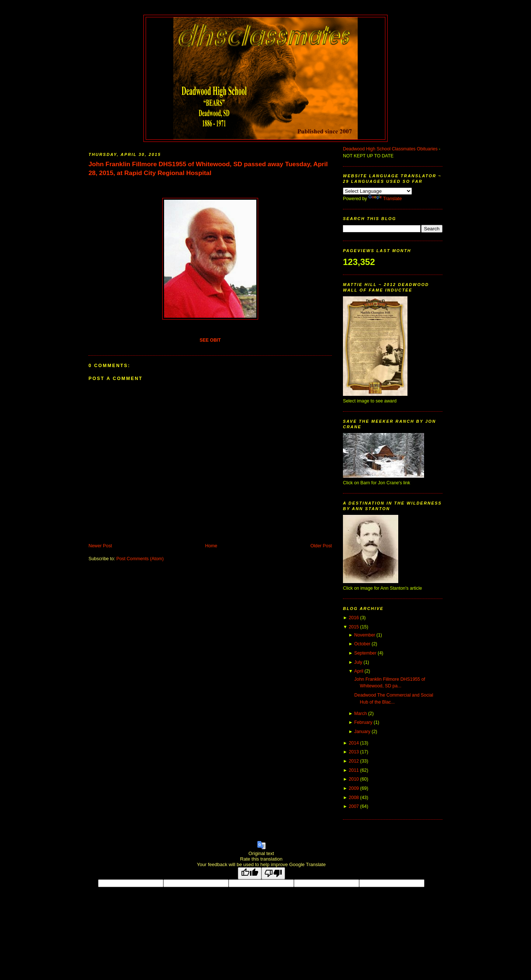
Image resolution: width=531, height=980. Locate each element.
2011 (354, 770)
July (358, 662)
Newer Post (100, 546)
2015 (354, 627)
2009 (354, 788)
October (362, 644)
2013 (354, 752)
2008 (354, 798)
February (363, 722)
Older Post (321, 546)
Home (211, 546)
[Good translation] (250, 873)
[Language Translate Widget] (377, 191)
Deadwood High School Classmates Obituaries (390, 149)
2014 (354, 743)
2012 (354, 761)
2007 (354, 806)
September (365, 653)
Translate (385, 199)
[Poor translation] (273, 873)
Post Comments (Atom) (140, 559)
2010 (354, 779)
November (365, 635)
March (360, 714)
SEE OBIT (210, 340)
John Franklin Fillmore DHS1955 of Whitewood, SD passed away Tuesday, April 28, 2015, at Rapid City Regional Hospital (208, 168)
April (359, 671)
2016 (354, 618)
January (362, 732)
